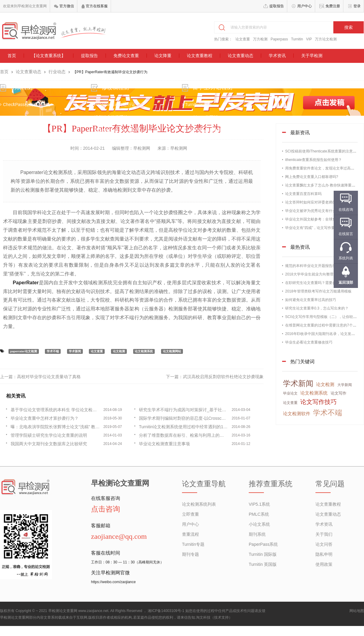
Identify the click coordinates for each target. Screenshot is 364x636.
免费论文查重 (126, 56)
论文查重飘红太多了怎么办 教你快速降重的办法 (324, 185)
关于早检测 (312, 56)
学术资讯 (277, 56)
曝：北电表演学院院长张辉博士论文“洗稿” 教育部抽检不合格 (55, 427)
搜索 (349, 27)
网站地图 (357, 611)
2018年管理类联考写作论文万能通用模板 (318, 291)
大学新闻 (345, 385)
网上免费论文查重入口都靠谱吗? (312, 177)
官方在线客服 (94, 6)
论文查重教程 (200, 56)
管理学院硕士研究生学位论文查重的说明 (49, 435)
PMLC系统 (259, 514)
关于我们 (324, 534)
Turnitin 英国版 (263, 564)
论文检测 (119, 351)
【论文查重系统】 (49, 56)
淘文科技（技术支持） (214, 617)
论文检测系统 (144, 351)
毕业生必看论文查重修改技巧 (309, 342)
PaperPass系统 (263, 544)
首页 (12, 56)
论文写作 (339, 393)
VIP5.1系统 (259, 504)
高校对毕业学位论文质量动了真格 (49, 377)
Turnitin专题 (193, 544)
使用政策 (324, 564)
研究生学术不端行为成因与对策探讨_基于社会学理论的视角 (184, 410)
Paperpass (279, 39)
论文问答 (324, 544)
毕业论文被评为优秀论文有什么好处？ (316, 211)
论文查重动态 (241, 56)
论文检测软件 (297, 414)
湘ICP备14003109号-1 (166, 611)
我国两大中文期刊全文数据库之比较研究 (49, 444)
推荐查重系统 (271, 484)
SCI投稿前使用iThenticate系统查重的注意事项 (323, 151)
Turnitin (297, 39)
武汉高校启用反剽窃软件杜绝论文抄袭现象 (223, 377)
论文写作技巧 (318, 402)
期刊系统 (257, 534)
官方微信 (64, 6)
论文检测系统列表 (199, 504)
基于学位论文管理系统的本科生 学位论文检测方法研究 (55, 410)
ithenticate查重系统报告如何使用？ (313, 160)
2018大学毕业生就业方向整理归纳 (313, 274)
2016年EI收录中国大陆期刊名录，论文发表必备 (324, 334)
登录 (357, 6)
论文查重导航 (204, 484)
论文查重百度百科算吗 (303, 194)
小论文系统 (259, 524)
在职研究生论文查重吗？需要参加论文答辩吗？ (323, 283)
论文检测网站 (172, 351)
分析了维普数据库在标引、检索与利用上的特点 (184, 435)
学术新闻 (75, 351)
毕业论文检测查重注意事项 (164, 444)
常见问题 (330, 484)
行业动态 (57, 72)
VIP (309, 39)
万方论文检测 (326, 39)
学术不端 (53, 351)
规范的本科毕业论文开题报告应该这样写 (318, 266)
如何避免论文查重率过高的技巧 (311, 300)
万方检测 (260, 39)
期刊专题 (190, 554)
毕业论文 (290, 393)
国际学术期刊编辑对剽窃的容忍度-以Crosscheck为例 (184, 418)
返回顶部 (346, 282)
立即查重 (190, 514)
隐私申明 (324, 554)
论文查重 (243, 39)
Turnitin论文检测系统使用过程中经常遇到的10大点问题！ (184, 427)
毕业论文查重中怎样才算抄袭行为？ (45, 418)
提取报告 (277, 6)
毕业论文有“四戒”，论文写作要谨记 (314, 228)
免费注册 (333, 6)
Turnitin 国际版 (263, 554)
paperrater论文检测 (23, 351)
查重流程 (190, 534)
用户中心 (305, 6)
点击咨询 (106, 509)
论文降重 (163, 56)
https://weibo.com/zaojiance (113, 582)
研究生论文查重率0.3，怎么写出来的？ (317, 308)
